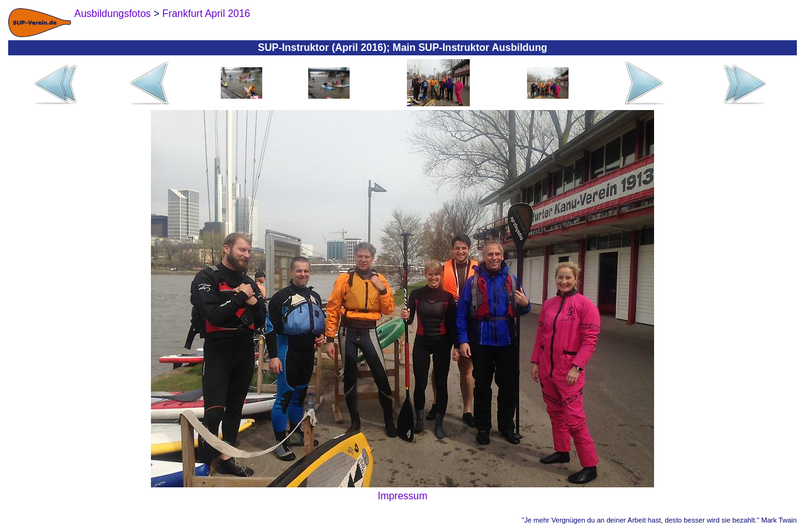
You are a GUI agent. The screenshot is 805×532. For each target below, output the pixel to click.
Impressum (402, 496)
